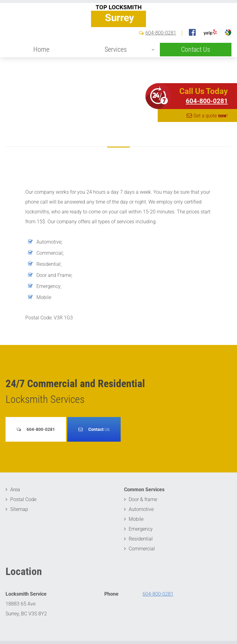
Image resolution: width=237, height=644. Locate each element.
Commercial (142, 549)
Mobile (136, 519)
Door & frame (143, 499)
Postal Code (23, 499)
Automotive (141, 509)
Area (15, 490)
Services (116, 68)
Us (99, 429)
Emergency (141, 529)
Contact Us (196, 68)
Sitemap (19, 509)
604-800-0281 (161, 51)
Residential (141, 539)
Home (41, 68)
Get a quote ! (211, 115)
